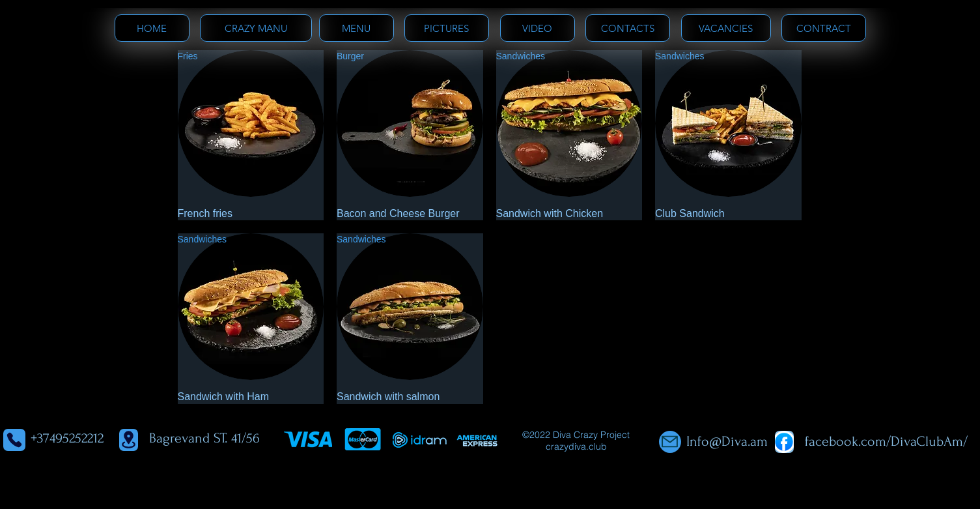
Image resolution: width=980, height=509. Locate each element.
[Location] (129, 440)
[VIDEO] (538, 28)
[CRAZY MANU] (256, 28)
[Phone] (14, 440)
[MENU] (357, 28)
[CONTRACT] (824, 28)
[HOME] (152, 28)
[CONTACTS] (628, 28)
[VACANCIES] (726, 28)
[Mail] (670, 442)
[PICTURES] (447, 28)
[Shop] (784, 442)
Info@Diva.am (727, 441)
